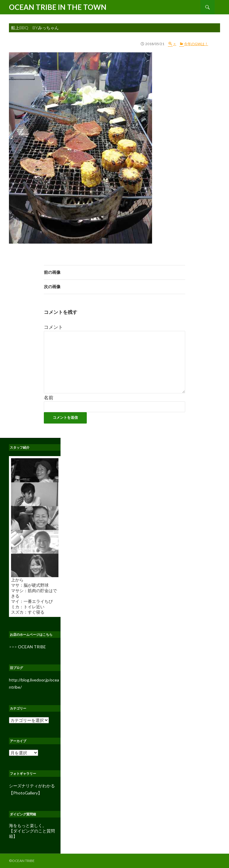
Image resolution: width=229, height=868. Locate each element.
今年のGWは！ (196, 44)
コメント (53, 327)
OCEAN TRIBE (32, 647)
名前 (49, 397)
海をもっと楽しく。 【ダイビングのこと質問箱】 (32, 831)
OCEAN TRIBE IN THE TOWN (58, 7)
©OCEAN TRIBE (22, 861)
